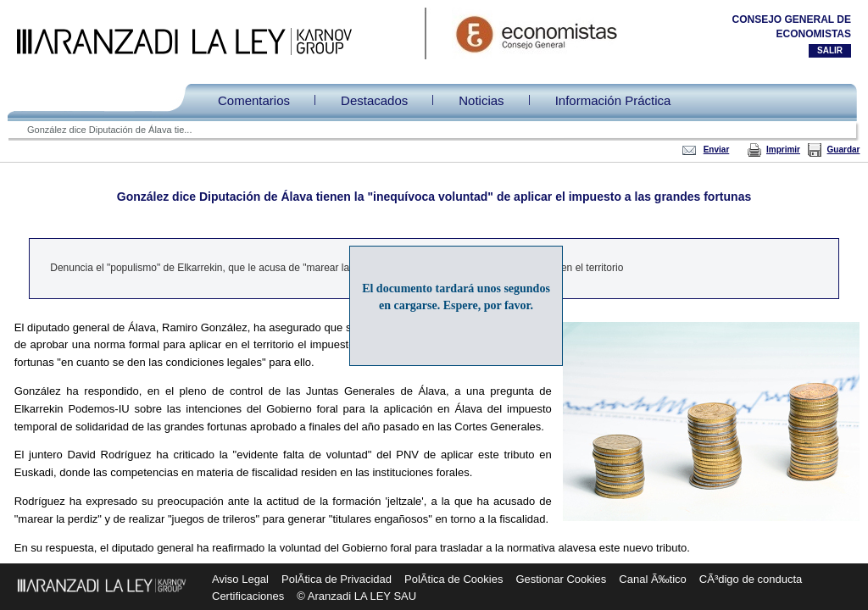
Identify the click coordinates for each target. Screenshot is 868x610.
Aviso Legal (240, 579)
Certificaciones (248, 596)
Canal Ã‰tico (652, 579)
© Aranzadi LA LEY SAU (356, 596)
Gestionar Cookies (561, 579)
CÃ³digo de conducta (751, 579)
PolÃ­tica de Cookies (453, 579)
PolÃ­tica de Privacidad (337, 579)
